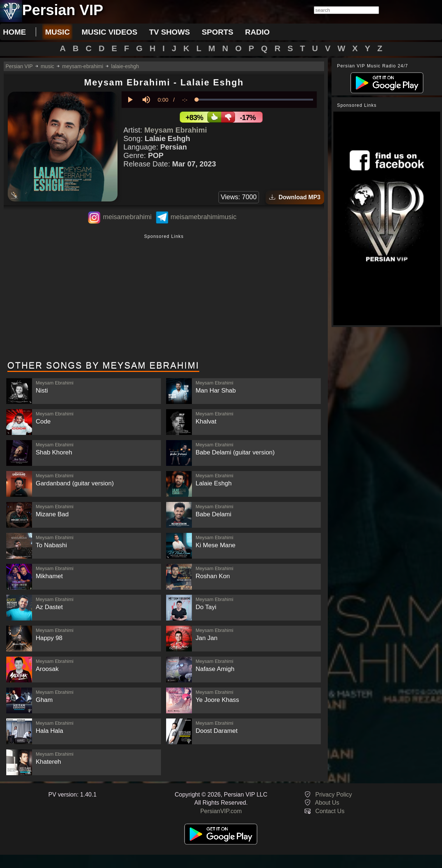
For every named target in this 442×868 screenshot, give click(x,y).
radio (257, 32)
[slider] (255, 100)
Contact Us (330, 811)
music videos (109, 32)
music (57, 32)
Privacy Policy (334, 795)
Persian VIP (19, 66)
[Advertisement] (164, 298)
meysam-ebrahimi (83, 66)
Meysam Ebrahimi (176, 130)
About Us (327, 803)
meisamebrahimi (127, 217)
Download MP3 (295, 197)
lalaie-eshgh (125, 66)
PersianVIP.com (221, 811)
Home (14, 32)
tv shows (170, 32)
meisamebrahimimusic (204, 217)
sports (218, 32)
